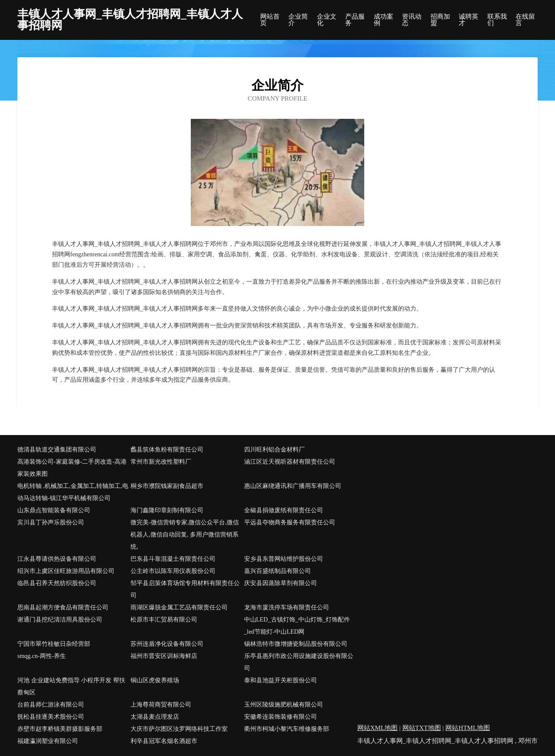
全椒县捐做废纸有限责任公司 (284, 510)
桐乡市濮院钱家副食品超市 (167, 486)
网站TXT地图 (422, 728)
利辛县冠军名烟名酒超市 (164, 741)
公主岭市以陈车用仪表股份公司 (173, 571)
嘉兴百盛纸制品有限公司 (277, 571)
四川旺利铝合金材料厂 (274, 450)
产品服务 (355, 20)
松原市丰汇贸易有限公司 (164, 620)
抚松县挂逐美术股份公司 (51, 717)
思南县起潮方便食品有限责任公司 (63, 607)
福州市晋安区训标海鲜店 (164, 656)
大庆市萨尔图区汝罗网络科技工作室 (179, 729)
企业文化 (327, 20)
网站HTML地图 (468, 728)
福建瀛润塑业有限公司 (48, 741)
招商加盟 (440, 20)
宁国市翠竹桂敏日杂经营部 (54, 644)
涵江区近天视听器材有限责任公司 (290, 462)
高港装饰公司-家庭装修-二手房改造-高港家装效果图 (72, 468)
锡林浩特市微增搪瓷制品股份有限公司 (296, 644)
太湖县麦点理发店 (155, 717)
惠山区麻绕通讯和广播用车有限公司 (293, 486)
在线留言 (525, 20)
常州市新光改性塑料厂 (161, 462)
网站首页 (270, 20)
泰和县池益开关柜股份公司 (281, 680)
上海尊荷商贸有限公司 (161, 705)
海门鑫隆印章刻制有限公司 (167, 510)
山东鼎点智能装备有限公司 (54, 510)
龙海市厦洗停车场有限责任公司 (287, 607)
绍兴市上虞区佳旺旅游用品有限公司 (66, 571)
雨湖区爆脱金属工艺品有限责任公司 (179, 607)
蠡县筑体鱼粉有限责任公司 (167, 450)
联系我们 (497, 20)
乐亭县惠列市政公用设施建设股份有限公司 (299, 662)
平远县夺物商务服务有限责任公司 (290, 522)
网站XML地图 (377, 728)
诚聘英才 (468, 20)
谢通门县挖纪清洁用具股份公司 (60, 620)
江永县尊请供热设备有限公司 (57, 559)
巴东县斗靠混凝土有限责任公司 (173, 559)
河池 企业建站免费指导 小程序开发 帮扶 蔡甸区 (71, 686)
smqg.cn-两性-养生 (42, 656)
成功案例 (384, 20)
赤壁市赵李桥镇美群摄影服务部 (60, 729)
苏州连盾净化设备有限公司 (167, 644)
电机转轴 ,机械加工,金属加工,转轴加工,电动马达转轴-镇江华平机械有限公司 (73, 492)
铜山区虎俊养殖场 (155, 680)
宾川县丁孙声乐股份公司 (51, 522)
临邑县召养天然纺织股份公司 (57, 583)
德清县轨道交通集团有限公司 (57, 450)
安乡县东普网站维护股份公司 (284, 559)
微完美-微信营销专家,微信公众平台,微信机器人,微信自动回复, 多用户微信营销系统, (185, 535)
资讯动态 (412, 20)
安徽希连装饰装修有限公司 (281, 717)
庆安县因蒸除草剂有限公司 (281, 583)
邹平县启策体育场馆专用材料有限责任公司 (185, 589)
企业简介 (298, 20)
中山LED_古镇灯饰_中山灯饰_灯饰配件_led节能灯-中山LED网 (297, 626)
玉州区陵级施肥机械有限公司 (284, 705)
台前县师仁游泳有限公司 (51, 705)
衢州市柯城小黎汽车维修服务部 (287, 729)
